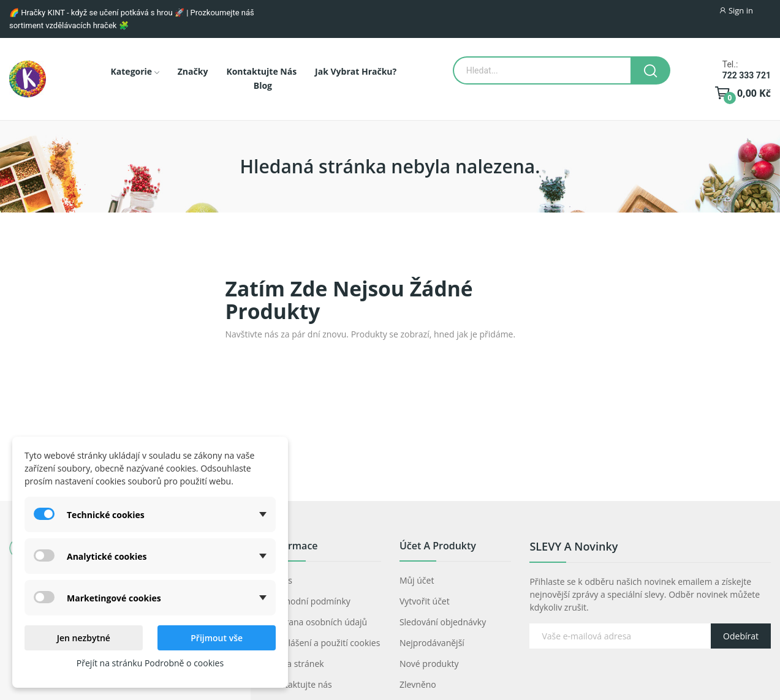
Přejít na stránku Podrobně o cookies (150, 663)
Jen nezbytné (84, 638)
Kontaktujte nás (300, 684)
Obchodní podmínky (310, 601)
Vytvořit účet (425, 601)
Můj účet (417, 580)
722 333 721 (747, 75)
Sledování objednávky (443, 622)
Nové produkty (429, 664)
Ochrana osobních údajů (318, 622)
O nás (281, 580)
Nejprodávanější (432, 643)
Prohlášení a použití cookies (324, 643)
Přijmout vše (217, 638)
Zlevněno (418, 684)
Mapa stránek (296, 664)
